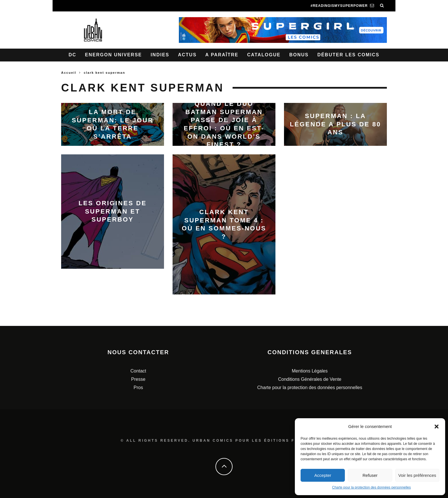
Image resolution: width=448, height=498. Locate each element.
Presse (138, 379)
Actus (187, 55)
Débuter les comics (348, 55)
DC (72, 55)
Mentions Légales (310, 371)
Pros (138, 388)
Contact (138, 371)
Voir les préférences (417, 475)
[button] (437, 427)
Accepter (323, 475)
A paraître (222, 55)
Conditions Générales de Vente (310, 379)
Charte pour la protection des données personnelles (371, 487)
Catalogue (264, 55)
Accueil (69, 73)
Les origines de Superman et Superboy (113, 211)
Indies (160, 55)
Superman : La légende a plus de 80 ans (336, 124)
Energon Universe (114, 55)
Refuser (370, 475)
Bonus (299, 55)
